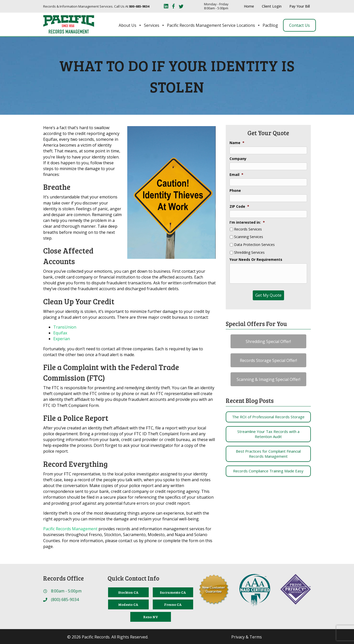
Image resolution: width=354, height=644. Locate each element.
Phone (235, 191)
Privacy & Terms (247, 637)
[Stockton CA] (128, 592)
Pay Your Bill (300, 6)
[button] (268, 341)
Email (236, 175)
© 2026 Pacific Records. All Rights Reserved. (108, 637)
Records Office (64, 578)
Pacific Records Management (70, 529)
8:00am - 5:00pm (66, 591)
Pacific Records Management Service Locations (214, 25)
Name (237, 143)
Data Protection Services (254, 245)
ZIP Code (239, 206)
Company (238, 159)
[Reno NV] (150, 617)
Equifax (60, 333)
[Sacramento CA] (173, 592)
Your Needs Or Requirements (256, 260)
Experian (62, 339)
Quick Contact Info (133, 578)
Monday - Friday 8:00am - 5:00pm (216, 6)
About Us (130, 25)
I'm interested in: (247, 222)
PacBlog (270, 25)
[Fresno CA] (173, 604)
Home (249, 6)
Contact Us (299, 25)
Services (154, 25)
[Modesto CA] (128, 604)
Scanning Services (249, 237)
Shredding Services (249, 253)
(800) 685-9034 (65, 600)
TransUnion (65, 327)
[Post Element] (268, 417)
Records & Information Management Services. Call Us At (96, 6)
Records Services (248, 229)
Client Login (272, 6)
